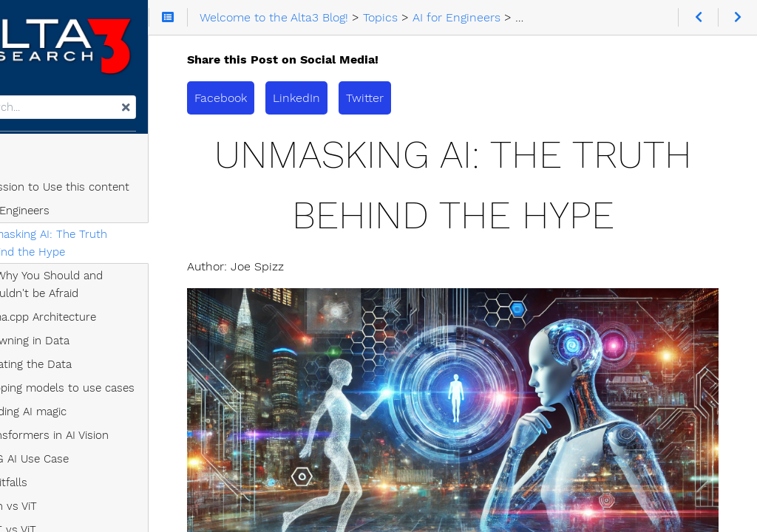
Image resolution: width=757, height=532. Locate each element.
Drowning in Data (81, 347)
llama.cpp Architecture (94, 323)
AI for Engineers (65, 216)
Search (13, 102)
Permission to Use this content (105, 193)
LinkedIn (370, 98)
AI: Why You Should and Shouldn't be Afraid (97, 290)
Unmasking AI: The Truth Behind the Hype (119, 249)
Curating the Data (82, 370)
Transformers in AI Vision (100, 441)
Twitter (438, 98)
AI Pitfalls (60, 488)
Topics (31, 166)
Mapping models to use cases (113, 394)
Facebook (294, 98)
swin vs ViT (64, 512)
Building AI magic (79, 417)
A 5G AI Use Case (80, 465)
